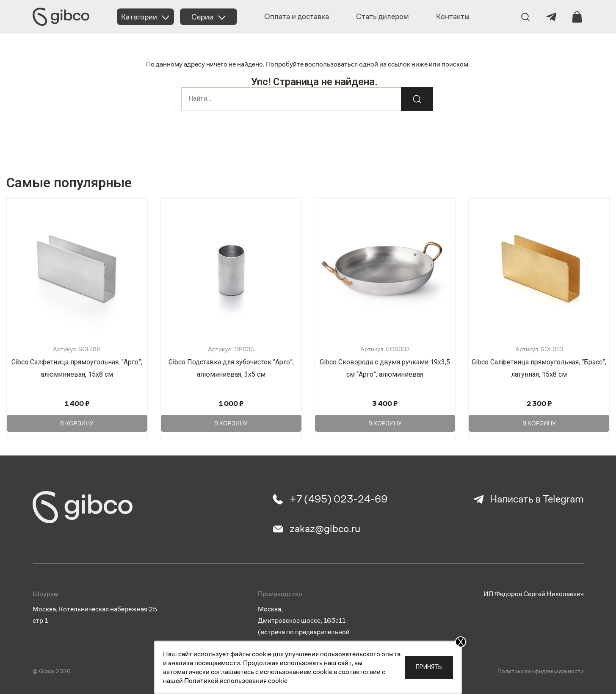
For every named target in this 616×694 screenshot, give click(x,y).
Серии (202, 17)
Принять (429, 667)
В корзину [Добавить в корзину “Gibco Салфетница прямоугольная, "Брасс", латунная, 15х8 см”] (539, 423)
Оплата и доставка (297, 16)
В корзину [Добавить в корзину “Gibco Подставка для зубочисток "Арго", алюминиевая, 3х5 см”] (231, 423)
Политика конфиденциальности (541, 672)
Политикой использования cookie (236, 681)
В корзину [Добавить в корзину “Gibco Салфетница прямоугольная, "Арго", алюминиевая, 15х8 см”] (77, 423)
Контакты (453, 16)
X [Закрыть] (461, 642)
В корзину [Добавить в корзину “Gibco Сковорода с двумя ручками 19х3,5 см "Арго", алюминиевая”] (385, 423)
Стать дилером (383, 16)
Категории (139, 17)
